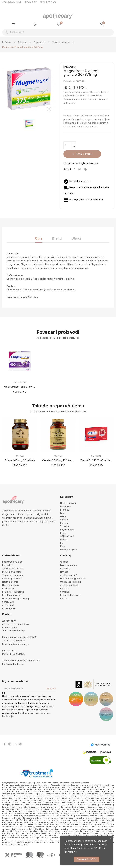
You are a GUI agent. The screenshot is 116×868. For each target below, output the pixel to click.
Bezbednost (9, 608)
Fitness (64, 540)
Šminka (64, 520)
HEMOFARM (20, 383)
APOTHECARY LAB (48, 2)
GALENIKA (96, 456)
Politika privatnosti (12, 595)
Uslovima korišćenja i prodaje (15, 844)
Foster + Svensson (61, 783)
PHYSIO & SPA (31, 2)
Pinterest (86, 169)
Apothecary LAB (69, 575)
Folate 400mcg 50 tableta (20, 460)
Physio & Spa (67, 530)
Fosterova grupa (69, 565)
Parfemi (64, 523)
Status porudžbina (12, 572)
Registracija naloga (12, 562)
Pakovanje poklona (12, 578)
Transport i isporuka (13, 575)
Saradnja (65, 592)
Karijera (64, 588)
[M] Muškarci (67, 536)
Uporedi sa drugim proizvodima (81, 163)
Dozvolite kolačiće (86, 859)
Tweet (80, 169)
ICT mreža (66, 569)
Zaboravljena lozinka (13, 569)
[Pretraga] (58, 32)
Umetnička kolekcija (71, 582)
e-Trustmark (9, 605)
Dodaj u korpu (84, 154)
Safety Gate (8, 602)
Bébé (63, 533)
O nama (64, 562)
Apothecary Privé (69, 585)
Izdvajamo (66, 506)
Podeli (74, 169)
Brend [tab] (57, 238)
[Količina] (68, 145)
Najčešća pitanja (11, 585)
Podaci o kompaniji (70, 595)
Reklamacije (9, 588)
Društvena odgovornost (73, 578)
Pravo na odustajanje (13, 592)
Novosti (64, 572)
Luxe (63, 513)
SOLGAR (20, 456)
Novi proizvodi (68, 503)
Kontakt (64, 598)
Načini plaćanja (10, 582)
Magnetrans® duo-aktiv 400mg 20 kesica (20, 387)
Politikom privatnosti (29, 713)
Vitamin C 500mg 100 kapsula (58, 460)
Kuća (63, 546)
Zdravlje (65, 526)
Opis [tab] (39, 238)
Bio (62, 543)
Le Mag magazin (69, 550)
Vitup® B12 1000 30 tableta (96, 460)
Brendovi (65, 510)
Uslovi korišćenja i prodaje (16, 598)
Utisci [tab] (76, 238)
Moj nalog (7, 565)
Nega (63, 516)
